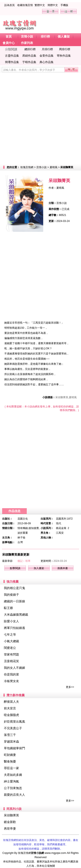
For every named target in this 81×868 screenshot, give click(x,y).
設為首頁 (10, 5)
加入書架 (39, 568)
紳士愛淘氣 (11, 781)
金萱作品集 (47, 56)
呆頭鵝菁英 (11, 815)
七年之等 (10, 634)
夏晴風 (54, 167)
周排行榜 (65, 49)
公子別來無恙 (13, 788)
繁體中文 (40, 5)
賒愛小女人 (11, 621)
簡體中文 (53, 5)
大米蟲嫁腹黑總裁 (16, 615)
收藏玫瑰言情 (25, 5)
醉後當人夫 (11, 702)
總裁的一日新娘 (14, 601)
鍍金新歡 (10, 822)
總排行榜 (30, 49)
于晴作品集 (29, 62)
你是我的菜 (11, 674)
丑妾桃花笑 (11, 661)
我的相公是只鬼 (14, 588)
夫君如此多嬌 (13, 775)
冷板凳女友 (11, 681)
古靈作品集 (12, 56)
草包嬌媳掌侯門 (14, 748)
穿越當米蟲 (11, 741)
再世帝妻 (10, 829)
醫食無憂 (10, 761)
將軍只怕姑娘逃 (14, 628)
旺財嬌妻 (10, 755)
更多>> (70, 687)
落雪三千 (10, 735)
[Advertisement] (40, 118)
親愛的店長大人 (14, 795)
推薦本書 (63, 568)
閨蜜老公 (10, 648)
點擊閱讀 (15, 568)
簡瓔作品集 (12, 62)
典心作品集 (47, 62)
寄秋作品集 (64, 56)
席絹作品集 (29, 56)
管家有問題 (11, 654)
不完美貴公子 (13, 728)
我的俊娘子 (11, 595)
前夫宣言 (10, 708)
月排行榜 (47, 49)
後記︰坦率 (24, 561)
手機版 (64, 5)
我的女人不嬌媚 (14, 668)
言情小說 (41, 167)
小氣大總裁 (11, 641)
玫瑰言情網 (27, 167)
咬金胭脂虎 (11, 715)
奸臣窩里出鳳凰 (14, 722)
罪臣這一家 (11, 768)
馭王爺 (8, 608)
